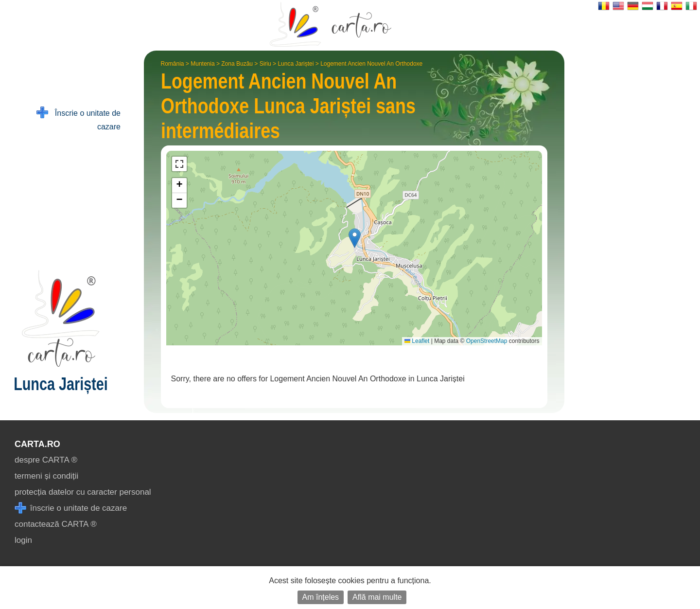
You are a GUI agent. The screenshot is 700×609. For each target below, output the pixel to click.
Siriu (265, 64)
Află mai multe (377, 597)
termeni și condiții (46, 476)
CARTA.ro (37, 444)
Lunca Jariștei (296, 64)
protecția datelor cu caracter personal (83, 492)
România (173, 64)
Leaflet (417, 341)
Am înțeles (321, 597)
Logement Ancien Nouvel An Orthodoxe (371, 64)
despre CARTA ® (46, 460)
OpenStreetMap (487, 341)
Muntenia (202, 64)
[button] (355, 238)
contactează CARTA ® (56, 524)
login (23, 540)
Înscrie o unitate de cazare (79, 119)
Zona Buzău (237, 64)
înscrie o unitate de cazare (71, 508)
